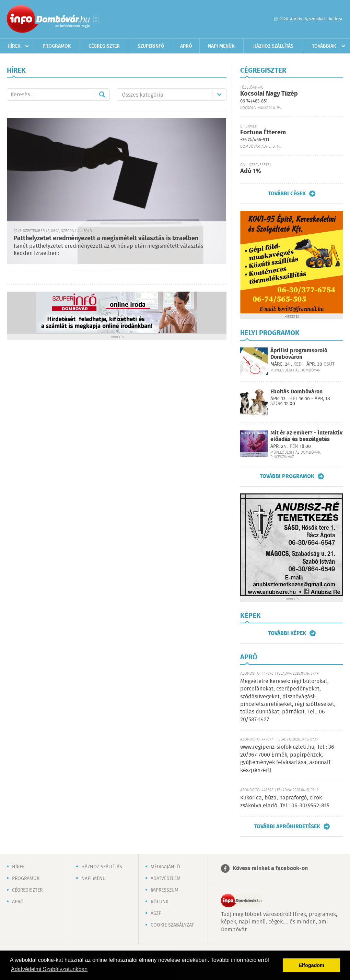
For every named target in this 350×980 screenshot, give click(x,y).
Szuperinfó (151, 46)
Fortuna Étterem (263, 133)
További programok (287, 476)
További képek (287, 633)
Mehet (102, 95)
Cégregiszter (104, 46)
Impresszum (165, 890)
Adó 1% (250, 171)
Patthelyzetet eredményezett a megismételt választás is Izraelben (106, 238)
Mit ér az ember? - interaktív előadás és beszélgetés (306, 436)
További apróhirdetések (287, 826)
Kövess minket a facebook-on (270, 868)
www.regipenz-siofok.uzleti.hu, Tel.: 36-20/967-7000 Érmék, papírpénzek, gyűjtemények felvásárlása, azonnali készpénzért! (288, 759)
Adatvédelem (166, 879)
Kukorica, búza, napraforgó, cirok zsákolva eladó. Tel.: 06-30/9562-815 (285, 802)
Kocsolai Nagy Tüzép (269, 94)
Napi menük (221, 46)
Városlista (96, 20)
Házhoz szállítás (273, 46)
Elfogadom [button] (312, 965)
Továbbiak (324, 46)
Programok (57, 46)
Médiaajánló (165, 867)
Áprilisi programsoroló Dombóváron (299, 354)
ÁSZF (156, 914)
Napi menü (94, 879)
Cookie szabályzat (172, 925)
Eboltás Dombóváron (296, 392)
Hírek (14, 46)
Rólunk (160, 902)
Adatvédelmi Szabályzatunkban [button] (49, 969)
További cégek (287, 194)
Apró (186, 46)
